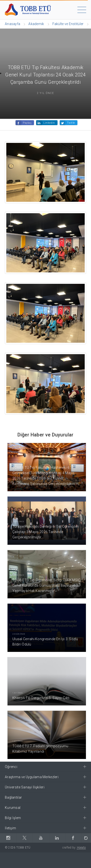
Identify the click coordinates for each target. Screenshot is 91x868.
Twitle (71, 123)
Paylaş (27, 123)
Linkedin (49, 123)
